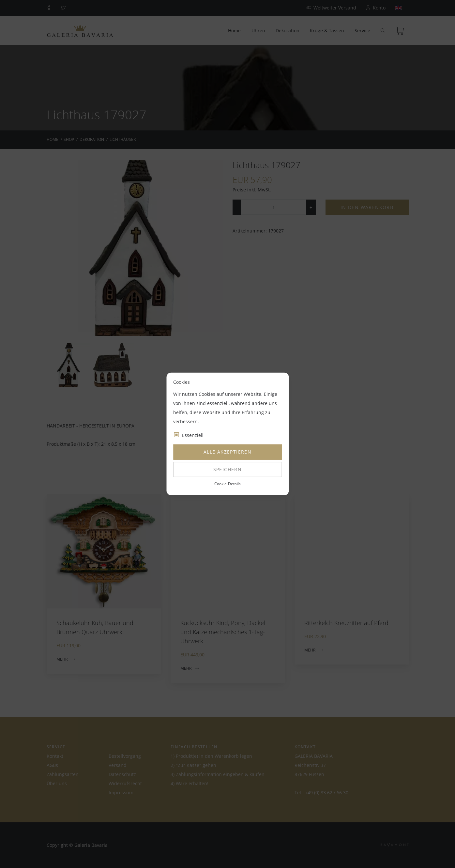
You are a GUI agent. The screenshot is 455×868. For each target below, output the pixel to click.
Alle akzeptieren (228, 452)
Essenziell (193, 435)
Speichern (228, 469)
